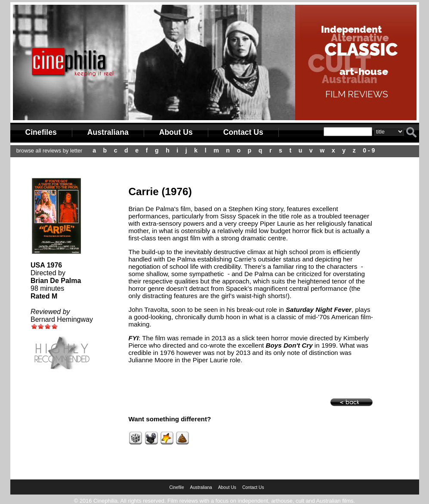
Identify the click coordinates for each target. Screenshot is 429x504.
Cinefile (176, 487)
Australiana (108, 132)
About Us (176, 132)
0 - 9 (369, 150)
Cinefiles (41, 132)
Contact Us (243, 132)
